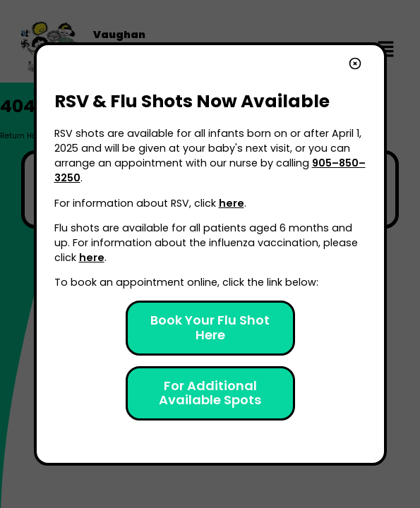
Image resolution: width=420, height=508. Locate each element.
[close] (355, 65)
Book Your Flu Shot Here (211, 327)
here (232, 203)
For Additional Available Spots (210, 393)
